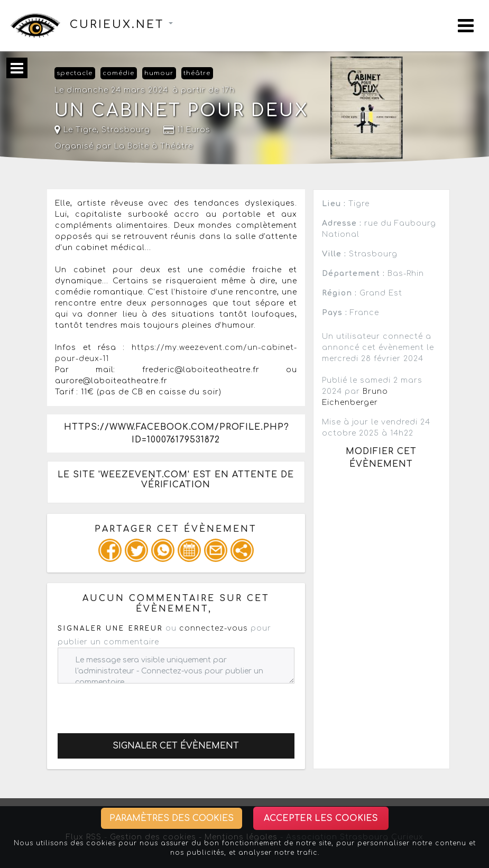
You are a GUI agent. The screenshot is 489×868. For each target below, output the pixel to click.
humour (159, 73)
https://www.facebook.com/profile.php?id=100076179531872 (177, 433)
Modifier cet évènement (381, 458)
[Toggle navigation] (466, 26)
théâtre (197, 73)
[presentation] (138, 704)
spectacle (75, 73)
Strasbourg (126, 130)
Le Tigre (76, 130)
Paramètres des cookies (172, 818)
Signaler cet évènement (176, 746)
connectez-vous (214, 628)
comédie (118, 73)
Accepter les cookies (321, 818)
